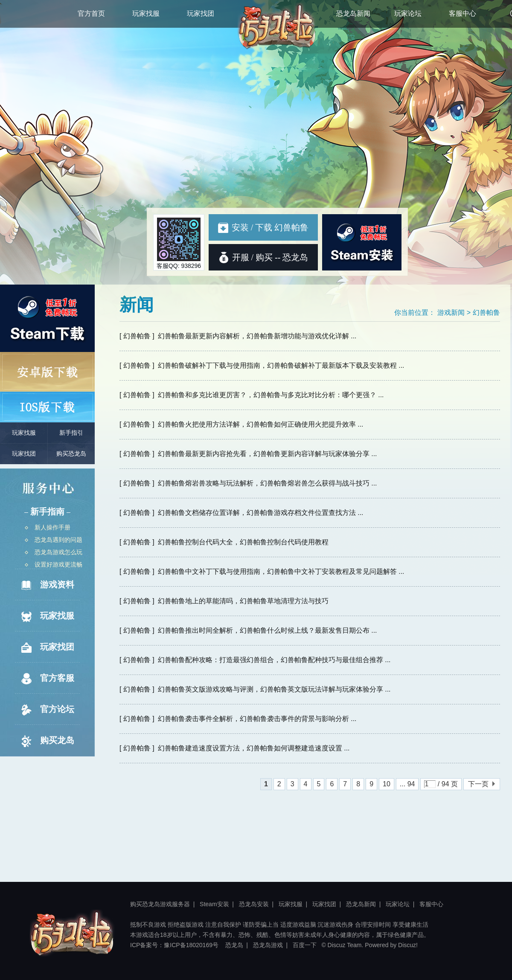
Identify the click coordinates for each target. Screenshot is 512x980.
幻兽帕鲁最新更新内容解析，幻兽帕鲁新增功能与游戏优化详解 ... (257, 336)
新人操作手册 (48, 527)
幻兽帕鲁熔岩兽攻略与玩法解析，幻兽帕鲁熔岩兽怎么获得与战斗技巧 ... (268, 483)
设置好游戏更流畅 (54, 564)
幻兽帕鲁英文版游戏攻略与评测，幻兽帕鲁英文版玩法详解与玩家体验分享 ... (274, 689)
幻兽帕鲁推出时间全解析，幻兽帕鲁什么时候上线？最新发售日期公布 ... (268, 630)
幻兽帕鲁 (486, 313)
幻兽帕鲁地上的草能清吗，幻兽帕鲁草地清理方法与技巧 (243, 601)
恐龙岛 (234, 945)
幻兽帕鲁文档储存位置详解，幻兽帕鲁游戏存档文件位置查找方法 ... (261, 513)
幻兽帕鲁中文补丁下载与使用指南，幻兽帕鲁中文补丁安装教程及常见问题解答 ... (281, 571)
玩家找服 (146, 13)
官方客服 (47, 679)
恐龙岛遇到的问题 (54, 540)
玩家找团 (201, 13)
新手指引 (71, 433)
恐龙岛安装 (254, 904)
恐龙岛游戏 (268, 945)
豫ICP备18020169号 (191, 945)
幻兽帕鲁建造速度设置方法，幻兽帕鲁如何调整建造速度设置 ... (254, 748)
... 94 (407, 784)
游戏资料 (47, 585)
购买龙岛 (47, 741)
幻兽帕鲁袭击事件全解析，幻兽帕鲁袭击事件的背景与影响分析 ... (257, 719)
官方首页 (91, 13)
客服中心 (463, 13)
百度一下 (305, 945)
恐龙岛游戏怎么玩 (54, 552)
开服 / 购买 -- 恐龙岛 (270, 257)
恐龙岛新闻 (353, 13)
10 (387, 784)
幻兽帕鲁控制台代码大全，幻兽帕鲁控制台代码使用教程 (243, 542)
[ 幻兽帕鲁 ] (137, 336)
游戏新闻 (451, 313)
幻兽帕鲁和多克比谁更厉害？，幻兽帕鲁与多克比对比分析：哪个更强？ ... (271, 395)
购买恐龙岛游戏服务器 (160, 904)
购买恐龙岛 (71, 454)
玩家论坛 (408, 13)
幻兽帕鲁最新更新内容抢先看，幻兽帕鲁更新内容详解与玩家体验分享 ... (268, 454)
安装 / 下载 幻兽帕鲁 (263, 228)
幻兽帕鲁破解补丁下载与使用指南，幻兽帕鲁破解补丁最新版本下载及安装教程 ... (281, 365)
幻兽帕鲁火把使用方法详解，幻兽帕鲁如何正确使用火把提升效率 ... (261, 424)
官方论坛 (47, 710)
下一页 (478, 784)
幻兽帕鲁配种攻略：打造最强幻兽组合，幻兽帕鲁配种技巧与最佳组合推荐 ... (274, 660)
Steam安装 (214, 904)
